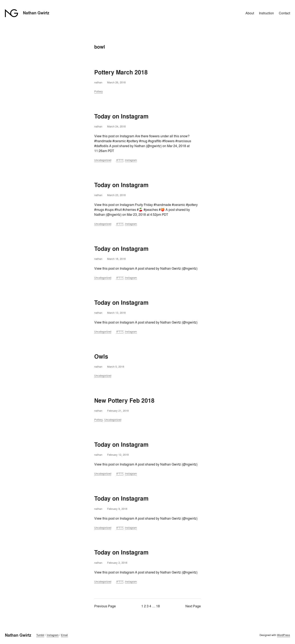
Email (64, 635)
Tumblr (40, 635)
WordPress (284, 635)
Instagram (131, 160)
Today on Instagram (121, 116)
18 (158, 606)
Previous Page (105, 606)
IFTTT (120, 160)
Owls (101, 357)
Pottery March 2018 (121, 72)
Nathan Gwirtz (36, 13)
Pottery (99, 91)
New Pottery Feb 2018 (124, 401)
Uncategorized (103, 160)
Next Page (193, 606)
